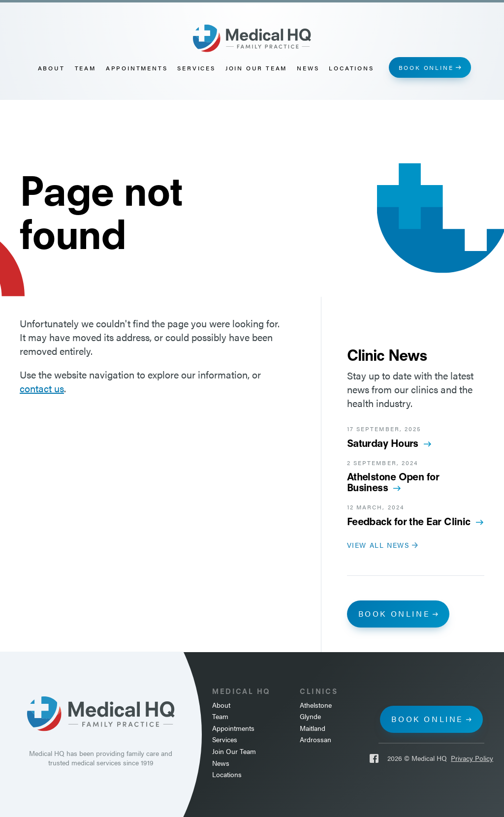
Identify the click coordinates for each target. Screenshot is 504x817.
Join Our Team (256, 68)
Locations (351, 68)
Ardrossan (315, 739)
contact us (42, 388)
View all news (378, 545)
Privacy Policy (472, 758)
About (51, 68)
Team (85, 68)
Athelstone (316, 705)
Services (196, 68)
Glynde (310, 716)
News (308, 68)
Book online (426, 67)
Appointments (137, 68)
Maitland (313, 728)
